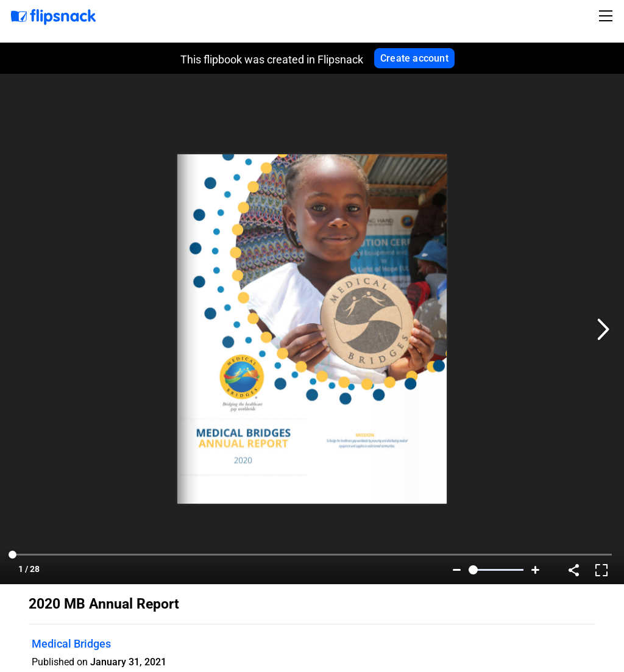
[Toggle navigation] (608, 16)
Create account (414, 58)
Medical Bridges (71, 644)
